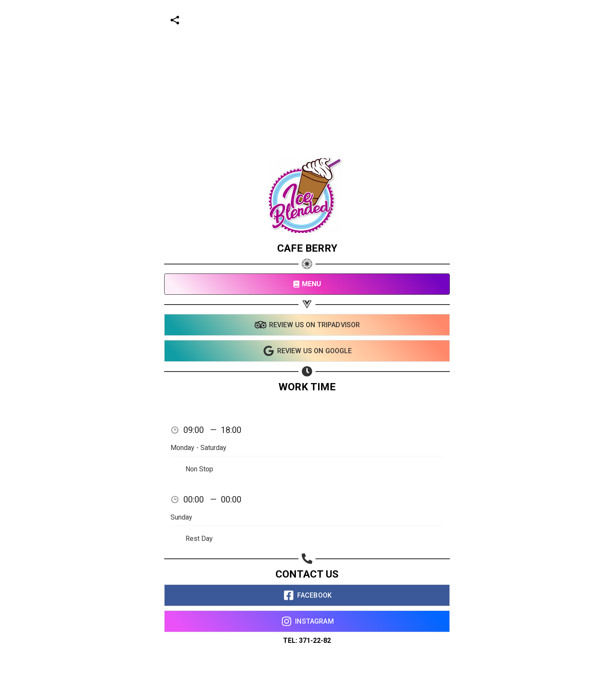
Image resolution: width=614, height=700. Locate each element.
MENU (307, 284)
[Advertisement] (256, 60)
